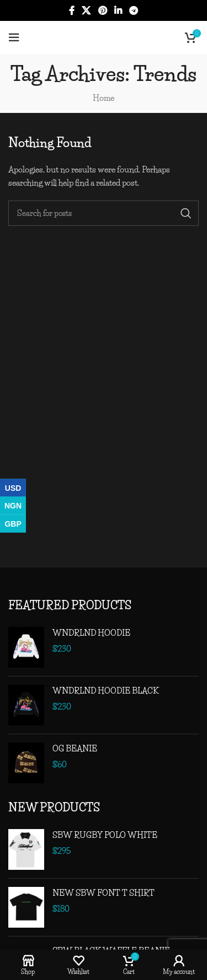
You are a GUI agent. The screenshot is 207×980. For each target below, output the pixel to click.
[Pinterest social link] (102, 10)
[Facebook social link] (71, 10)
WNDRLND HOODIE (91, 633)
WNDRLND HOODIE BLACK (106, 691)
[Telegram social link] (133, 10)
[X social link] (86, 10)
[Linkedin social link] (118, 10)
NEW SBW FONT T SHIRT (104, 893)
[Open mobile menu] (14, 37)
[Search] (104, 213)
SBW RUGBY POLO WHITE (105, 835)
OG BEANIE (75, 748)
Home (104, 98)
